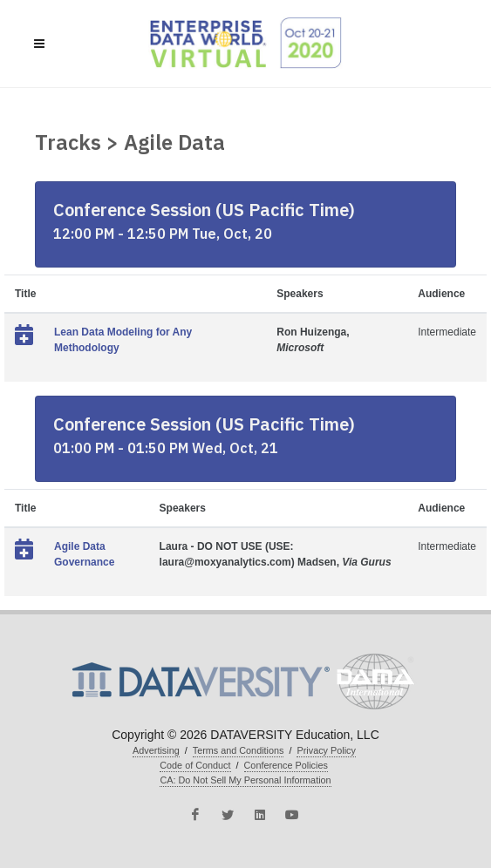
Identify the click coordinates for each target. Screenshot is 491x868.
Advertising (156, 750)
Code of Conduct (195, 765)
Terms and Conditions (239, 750)
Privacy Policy (326, 750)
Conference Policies (286, 765)
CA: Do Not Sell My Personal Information (245, 780)
